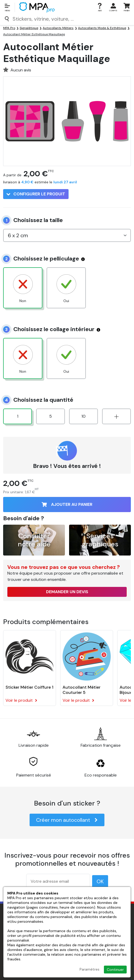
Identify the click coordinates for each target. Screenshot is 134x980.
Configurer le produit (36, 194)
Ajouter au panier (67, 504)
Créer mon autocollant (67, 820)
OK (100, 881)
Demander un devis (67, 592)
